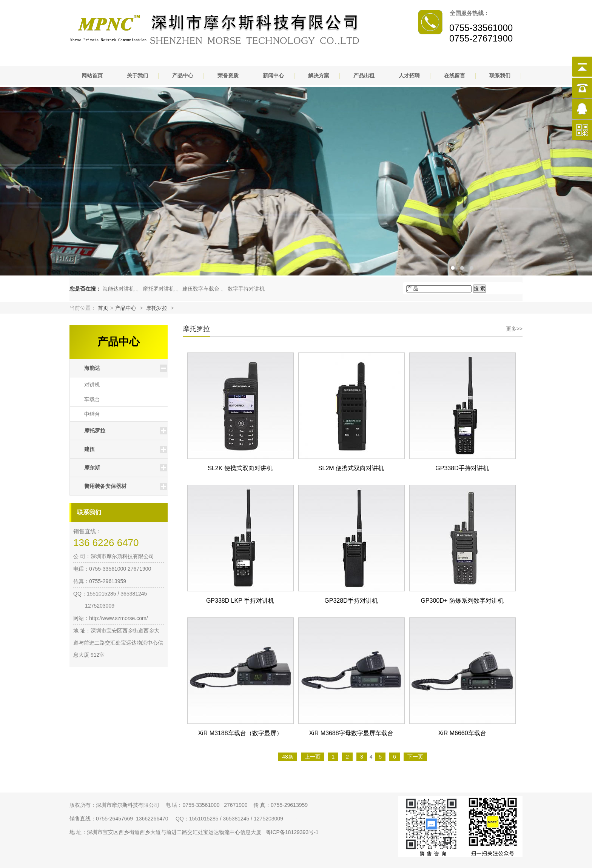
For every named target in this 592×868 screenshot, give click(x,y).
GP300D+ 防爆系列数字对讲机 (462, 601)
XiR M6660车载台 (462, 733)
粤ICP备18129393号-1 (292, 832)
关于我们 (137, 75)
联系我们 (500, 75)
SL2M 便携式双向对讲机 (351, 468)
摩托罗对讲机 (159, 289)
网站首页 (92, 75)
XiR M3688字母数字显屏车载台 (351, 733)
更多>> (514, 329)
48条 (288, 757)
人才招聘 (409, 75)
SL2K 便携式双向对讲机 (240, 468)
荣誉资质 (228, 75)
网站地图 (298, 819)
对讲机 (92, 385)
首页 (103, 308)
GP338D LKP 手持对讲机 (240, 601)
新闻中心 (273, 75)
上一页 (313, 757)
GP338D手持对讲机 (462, 468)
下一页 (415, 757)
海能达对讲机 (119, 289)
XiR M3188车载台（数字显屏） (240, 733)
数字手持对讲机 (246, 289)
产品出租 (364, 75)
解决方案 (319, 75)
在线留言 (455, 75)
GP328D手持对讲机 (351, 601)
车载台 (92, 399)
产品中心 (183, 75)
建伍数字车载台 (201, 289)
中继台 (92, 414)
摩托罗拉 (157, 308)
